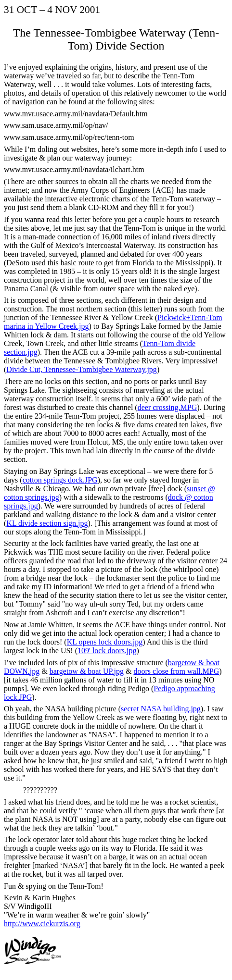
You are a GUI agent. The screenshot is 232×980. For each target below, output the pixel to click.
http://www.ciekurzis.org (42, 924)
